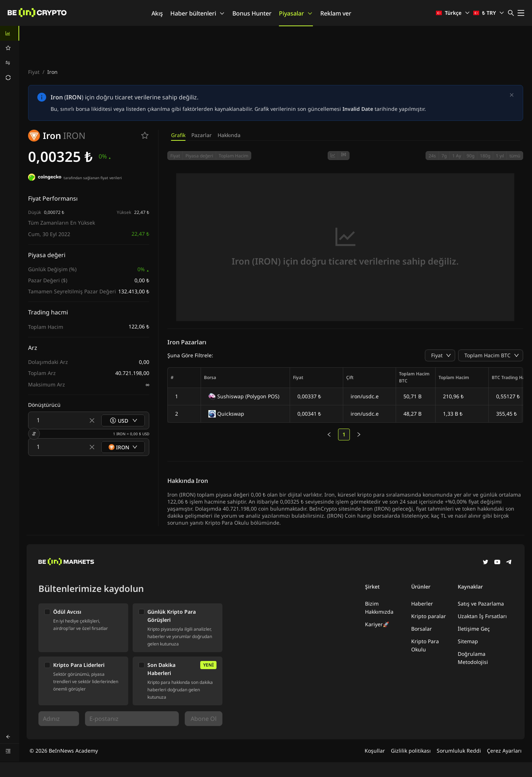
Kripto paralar (429, 616)
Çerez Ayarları (504, 751)
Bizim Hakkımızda (379, 608)
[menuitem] (10, 33)
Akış (157, 13)
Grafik (178, 135)
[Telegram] (509, 563)
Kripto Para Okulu (425, 645)
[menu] (10, 55)
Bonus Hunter (252, 13)
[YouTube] (497, 563)
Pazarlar (202, 135)
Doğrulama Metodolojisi (473, 658)
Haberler (422, 604)
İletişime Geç (474, 629)
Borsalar (422, 629)
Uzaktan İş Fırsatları (482, 616)
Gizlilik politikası (411, 751)
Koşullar (375, 751)
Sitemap (468, 641)
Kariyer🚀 (377, 624)
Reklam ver (336, 13)
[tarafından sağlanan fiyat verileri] (45, 178)
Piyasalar (296, 13)
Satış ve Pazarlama (481, 604)
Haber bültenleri (198, 13)
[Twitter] (485, 563)
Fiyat (34, 72)
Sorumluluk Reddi (459, 751)
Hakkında (229, 135)
